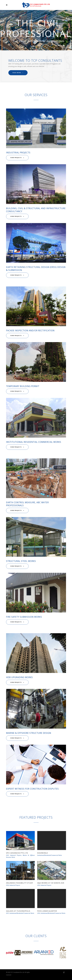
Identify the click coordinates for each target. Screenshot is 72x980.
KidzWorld (43, 853)
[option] (16, 953)
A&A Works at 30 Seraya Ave (51, 883)
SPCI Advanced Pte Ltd (17, 853)
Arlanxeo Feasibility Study (20, 883)
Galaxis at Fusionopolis (18, 911)
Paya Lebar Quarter (47, 911)
